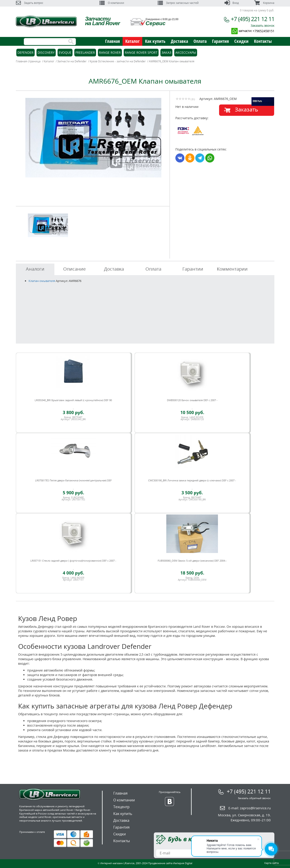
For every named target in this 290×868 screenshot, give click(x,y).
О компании (112, 3)
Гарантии (193, 269)
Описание (74, 269)
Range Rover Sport (141, 52)
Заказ (166, 52)
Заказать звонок (262, 25)
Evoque (65, 52)
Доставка (179, 41)
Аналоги (35, 269)
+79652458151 (263, 31)
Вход (232, 3)
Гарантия (220, 41)
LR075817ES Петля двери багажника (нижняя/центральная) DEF (73, 480)
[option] (93, 138)
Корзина (264, 3)
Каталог (132, 41)
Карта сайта (272, 863)
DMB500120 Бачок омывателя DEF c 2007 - (192, 400)
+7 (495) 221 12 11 (253, 19)
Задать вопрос (30, 3)
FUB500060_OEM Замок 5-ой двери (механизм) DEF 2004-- (192, 561)
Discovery (46, 52)
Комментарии (232, 269)
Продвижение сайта (160, 863)
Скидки (241, 41)
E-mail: (250, 808)
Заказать (246, 109)
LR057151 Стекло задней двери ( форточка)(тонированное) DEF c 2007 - (73, 561)
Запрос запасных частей (178, 3)
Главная (112, 41)
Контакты (263, 41)
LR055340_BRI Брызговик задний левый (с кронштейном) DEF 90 (73, 400)
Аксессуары (186, 52)
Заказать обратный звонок (254, 798)
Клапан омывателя (42, 281)
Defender (25, 52)
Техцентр (121, 807)
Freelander (85, 52)
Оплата (200, 41)
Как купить (155, 41)
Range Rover (110, 52)
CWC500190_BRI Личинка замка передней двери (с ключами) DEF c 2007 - (192, 480)
